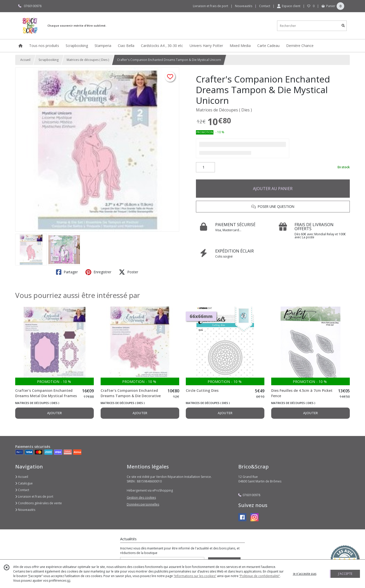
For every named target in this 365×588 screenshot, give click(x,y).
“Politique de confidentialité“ (260, 576)
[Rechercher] (343, 26)
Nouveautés (25, 510)
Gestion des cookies (141, 498)
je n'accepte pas (305, 574)
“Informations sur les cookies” (195, 576)
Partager (67, 272)
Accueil (25, 60)
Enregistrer (98, 272)
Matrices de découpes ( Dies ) (88, 60)
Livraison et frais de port (34, 497)
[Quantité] (205, 167)
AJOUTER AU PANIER (273, 189)
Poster (129, 272)
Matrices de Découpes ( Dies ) (224, 110)
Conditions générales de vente (39, 503)
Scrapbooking (49, 60)
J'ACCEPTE (345, 574)
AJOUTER (54, 413)
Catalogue (24, 483)
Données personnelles (143, 504)
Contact (265, 6)
